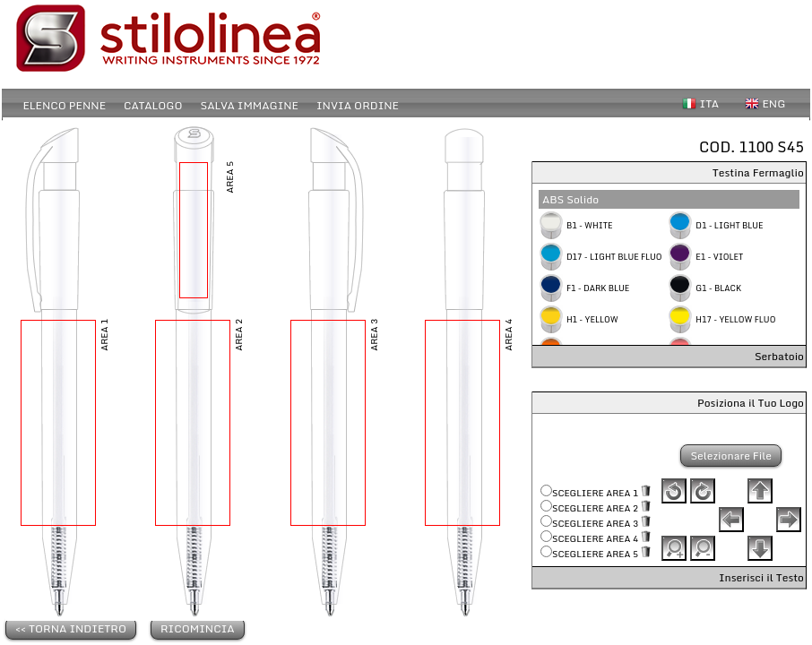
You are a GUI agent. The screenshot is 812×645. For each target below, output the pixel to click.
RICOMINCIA (198, 628)
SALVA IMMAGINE (250, 105)
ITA (710, 103)
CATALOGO (153, 105)
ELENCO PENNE (65, 105)
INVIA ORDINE (358, 105)
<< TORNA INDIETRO (71, 628)
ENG (774, 103)
